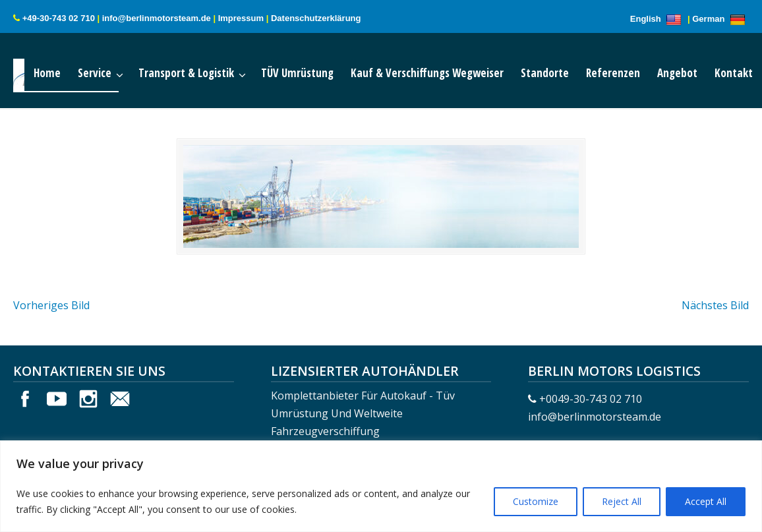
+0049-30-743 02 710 (591, 399)
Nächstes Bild (715, 305)
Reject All (622, 501)
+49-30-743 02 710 (59, 18)
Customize (536, 501)
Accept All (706, 501)
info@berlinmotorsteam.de (157, 18)
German (720, 19)
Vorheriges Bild (51, 305)
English (658, 19)
